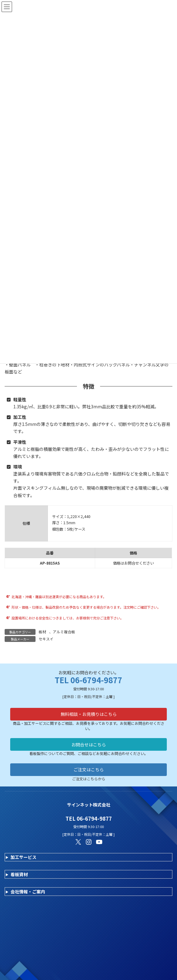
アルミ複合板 (64, 632)
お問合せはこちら (89, 745)
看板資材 (19, 874)
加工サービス (23, 857)
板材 (42, 632)
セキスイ (46, 639)
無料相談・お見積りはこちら (89, 714)
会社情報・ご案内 (28, 892)
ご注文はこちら (89, 770)
